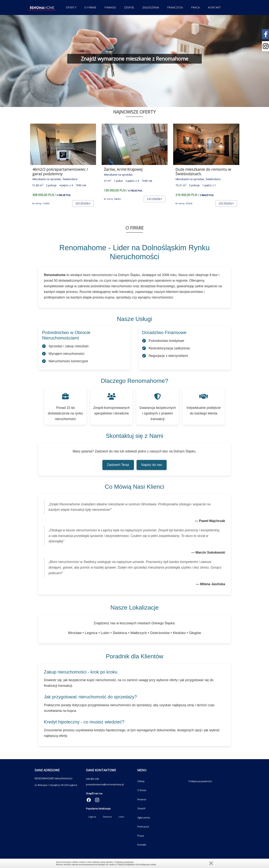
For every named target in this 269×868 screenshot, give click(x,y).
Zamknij (211, 863)
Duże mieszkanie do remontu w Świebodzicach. (203, 172)
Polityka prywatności (200, 781)
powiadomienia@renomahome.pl (105, 784)
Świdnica (107, 817)
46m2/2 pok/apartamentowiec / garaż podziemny (60, 172)
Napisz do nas (152, 465)
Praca (195, 7)
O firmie (90, 7)
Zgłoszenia (151, 7)
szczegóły (83, 203)
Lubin (121, 817)
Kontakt (214, 7)
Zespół (129, 7)
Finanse (110, 7)
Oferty (71, 7)
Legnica (92, 817)
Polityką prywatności (124, 862)
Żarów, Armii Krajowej (123, 169)
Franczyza (175, 7)
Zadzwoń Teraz (118, 465)
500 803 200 (92, 779)
